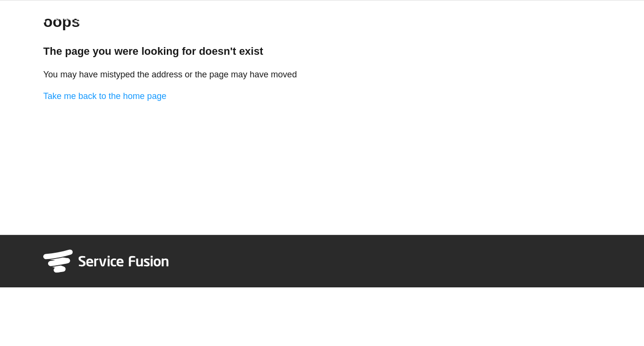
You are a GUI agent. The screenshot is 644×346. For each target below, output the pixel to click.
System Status (506, 16)
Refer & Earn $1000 (571, 16)
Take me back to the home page (105, 96)
